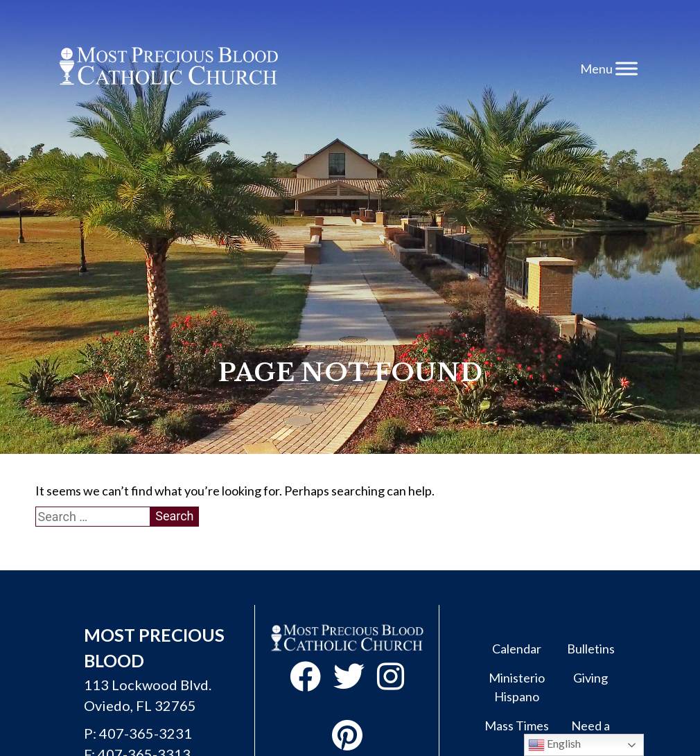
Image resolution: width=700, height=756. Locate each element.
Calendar (517, 649)
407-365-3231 (146, 733)
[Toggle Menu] (627, 68)
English (554, 745)
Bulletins (591, 649)
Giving (590, 678)
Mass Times (517, 726)
